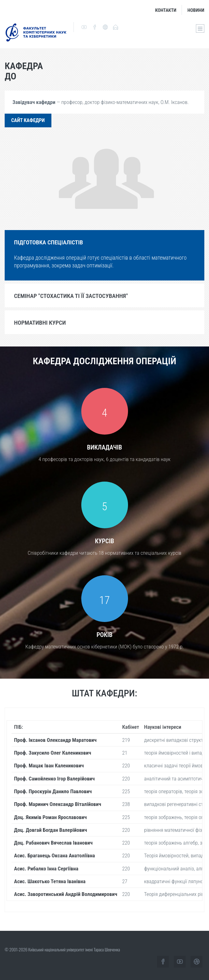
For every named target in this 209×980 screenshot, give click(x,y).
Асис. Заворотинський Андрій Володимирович (66, 894)
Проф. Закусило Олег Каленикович (53, 753)
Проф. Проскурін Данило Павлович (53, 791)
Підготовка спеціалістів (48, 242)
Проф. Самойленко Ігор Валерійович (54, 779)
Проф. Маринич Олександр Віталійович (58, 804)
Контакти (166, 10)
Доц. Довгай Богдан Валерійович (50, 830)
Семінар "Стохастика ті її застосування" (71, 296)
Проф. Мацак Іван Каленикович (49, 766)
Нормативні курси (40, 323)
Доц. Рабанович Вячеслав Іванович (53, 843)
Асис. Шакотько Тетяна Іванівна (50, 881)
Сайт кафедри (28, 120)
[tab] (104, 242)
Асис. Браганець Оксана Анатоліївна (55, 855)
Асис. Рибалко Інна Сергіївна (46, 869)
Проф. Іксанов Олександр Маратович (55, 740)
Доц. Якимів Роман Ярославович (50, 817)
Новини (196, 10)
